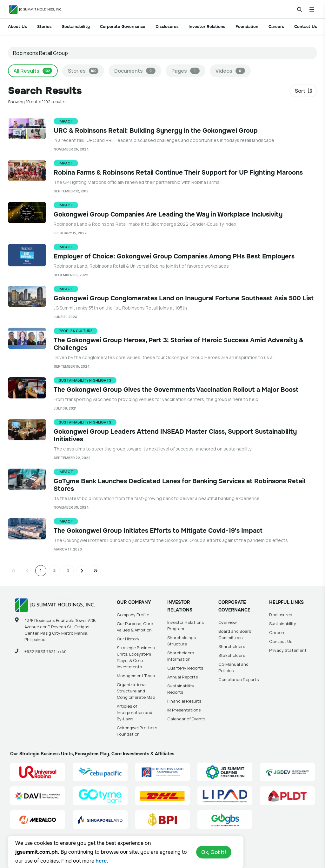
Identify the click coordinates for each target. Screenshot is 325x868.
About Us (17, 27)
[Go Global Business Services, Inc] (225, 820)
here (101, 861)
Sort (300, 91)
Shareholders (232, 646)
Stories (44, 27)
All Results (33, 71)
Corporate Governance (123, 27)
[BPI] (163, 820)
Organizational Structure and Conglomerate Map (136, 691)
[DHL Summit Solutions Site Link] (163, 796)
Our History (128, 639)
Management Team (136, 676)
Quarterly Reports (185, 668)
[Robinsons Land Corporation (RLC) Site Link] (163, 772)
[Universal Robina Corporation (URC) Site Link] (38, 772)
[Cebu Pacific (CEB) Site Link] (100, 772)
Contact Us (306, 27)
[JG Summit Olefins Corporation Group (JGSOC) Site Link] (225, 772)
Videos (230, 71)
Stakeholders (232, 655)
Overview (228, 622)
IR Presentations (184, 710)
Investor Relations (207, 27)
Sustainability (76, 27)
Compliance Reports (239, 679)
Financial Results (184, 701)
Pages (186, 71)
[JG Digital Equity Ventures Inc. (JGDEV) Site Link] (287, 772)
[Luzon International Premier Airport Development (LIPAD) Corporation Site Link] (225, 796)
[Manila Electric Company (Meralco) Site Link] (38, 820)
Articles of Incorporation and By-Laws (135, 712)
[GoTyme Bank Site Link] (100, 796)
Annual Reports (182, 677)
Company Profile (133, 615)
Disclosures (167, 27)
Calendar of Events (186, 719)
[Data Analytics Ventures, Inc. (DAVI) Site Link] (38, 796)
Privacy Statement (288, 650)
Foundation (247, 27)
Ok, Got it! (214, 852)
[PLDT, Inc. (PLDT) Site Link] (287, 796)
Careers (276, 27)
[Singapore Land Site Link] (100, 820)
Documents (135, 71)
